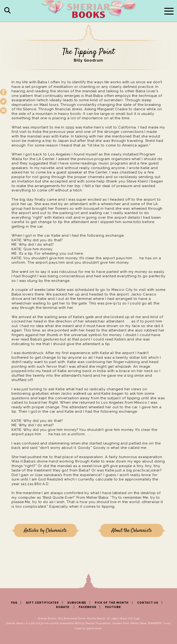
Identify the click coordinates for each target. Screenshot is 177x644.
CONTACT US (148, 603)
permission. (95, 628)
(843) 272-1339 (130, 618)
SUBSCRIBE (77, 603)
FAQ (14, 603)
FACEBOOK (88, 607)
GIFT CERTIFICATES (42, 603)
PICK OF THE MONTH (112, 603)
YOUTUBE (113, 607)
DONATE (63, 607)
